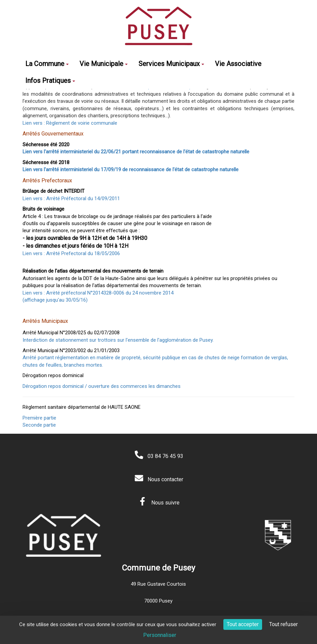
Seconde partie (39, 425)
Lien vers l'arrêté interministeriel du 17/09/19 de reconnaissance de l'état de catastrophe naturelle (131, 170)
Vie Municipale (104, 64)
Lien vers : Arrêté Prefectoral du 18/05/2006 (72, 253)
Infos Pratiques (50, 81)
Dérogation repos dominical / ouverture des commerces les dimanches (102, 386)
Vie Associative (238, 64)
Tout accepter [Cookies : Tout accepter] (243, 624)
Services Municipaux (171, 64)
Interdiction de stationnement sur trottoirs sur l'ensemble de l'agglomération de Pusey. (118, 340)
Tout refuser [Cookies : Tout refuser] (283, 624)
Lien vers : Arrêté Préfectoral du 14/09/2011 (71, 198)
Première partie (39, 418)
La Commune (47, 64)
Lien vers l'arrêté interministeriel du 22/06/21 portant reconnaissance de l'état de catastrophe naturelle (136, 152)
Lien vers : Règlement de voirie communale (70, 123)
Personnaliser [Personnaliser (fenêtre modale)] (160, 635)
